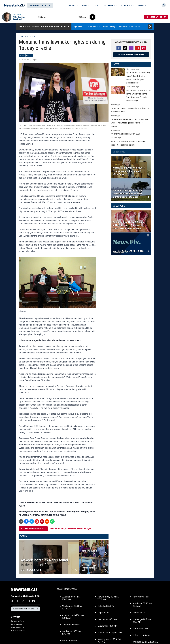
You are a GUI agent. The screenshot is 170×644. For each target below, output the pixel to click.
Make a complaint (18, 631)
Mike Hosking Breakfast (19, 18)
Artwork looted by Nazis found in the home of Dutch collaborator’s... (44, 565)
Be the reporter (16, 624)
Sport (97, 5)
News (26, 36)
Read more (131, 76)
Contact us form (17, 621)
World (32, 36)
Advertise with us (17, 627)
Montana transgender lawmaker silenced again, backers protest (51, 340)
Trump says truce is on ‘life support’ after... (90, 552)
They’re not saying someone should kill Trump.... (89, 568)
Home (21, 36)
